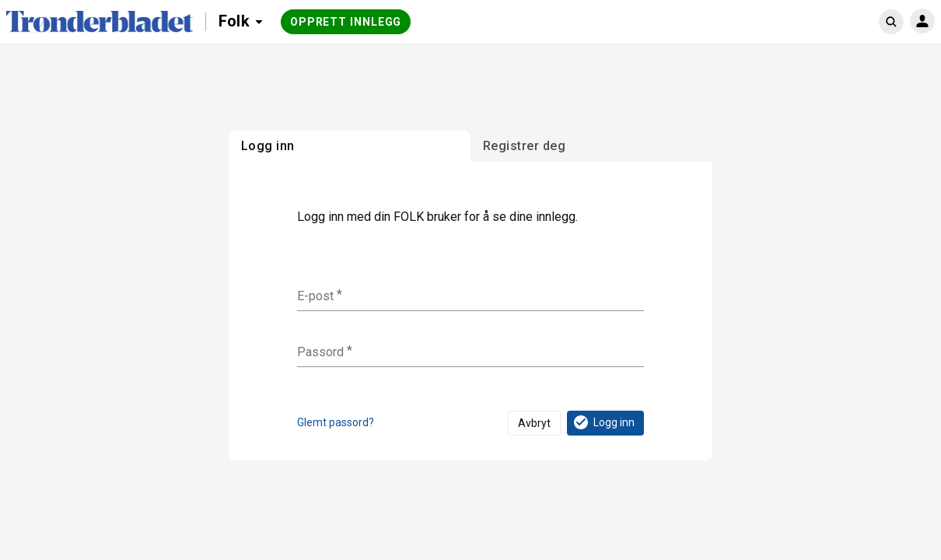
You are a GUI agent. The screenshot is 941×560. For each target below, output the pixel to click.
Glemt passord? (336, 422)
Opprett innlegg (346, 22)
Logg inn (603, 422)
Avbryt (534, 423)
